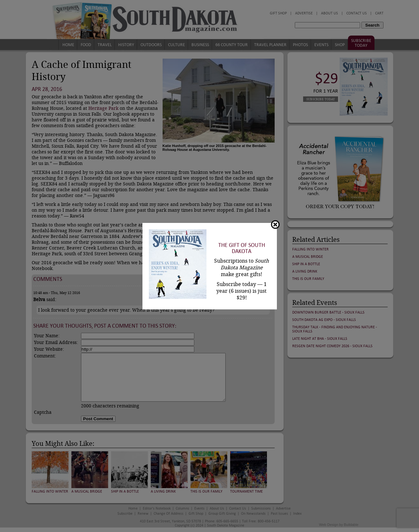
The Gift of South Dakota (242, 248)
